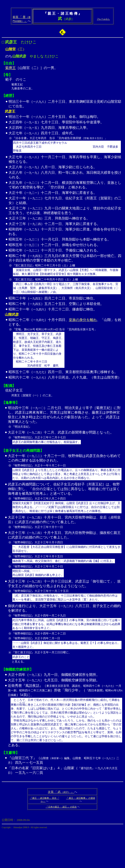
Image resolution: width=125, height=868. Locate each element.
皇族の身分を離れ (83, 320)
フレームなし (103, 19)
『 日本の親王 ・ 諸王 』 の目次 (61, 807)
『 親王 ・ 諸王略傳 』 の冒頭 (81, 798)
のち (62, 36)
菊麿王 (10, 68)
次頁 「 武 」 (61, 792)
